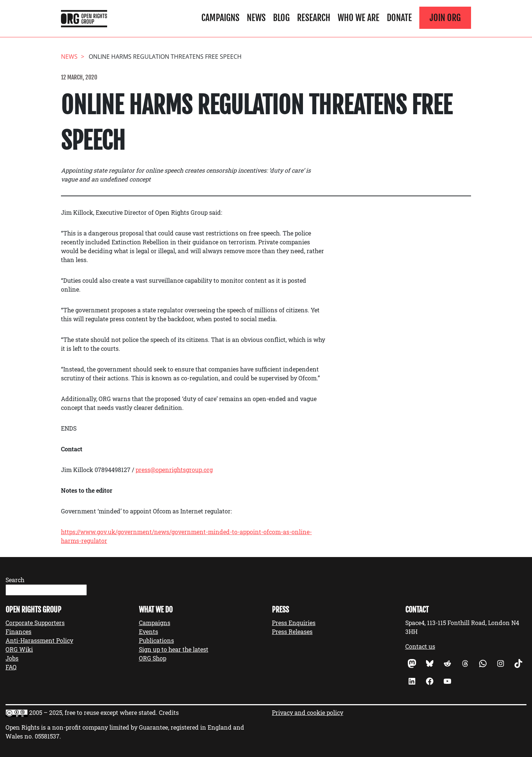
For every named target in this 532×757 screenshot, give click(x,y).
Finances (18, 632)
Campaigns (220, 18)
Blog (281, 18)
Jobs (12, 658)
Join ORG (445, 18)
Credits (169, 712)
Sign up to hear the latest (174, 649)
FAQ (11, 667)
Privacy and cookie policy (308, 712)
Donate (399, 18)
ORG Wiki (19, 649)
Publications (156, 640)
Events (149, 632)
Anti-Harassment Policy (39, 640)
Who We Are (359, 18)
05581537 (47, 736)
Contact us (420, 646)
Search (15, 580)
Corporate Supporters (35, 623)
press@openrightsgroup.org (174, 470)
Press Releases (292, 632)
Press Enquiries (294, 623)
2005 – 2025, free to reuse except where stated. (93, 712)
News (256, 18)
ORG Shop (153, 658)
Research (314, 18)
